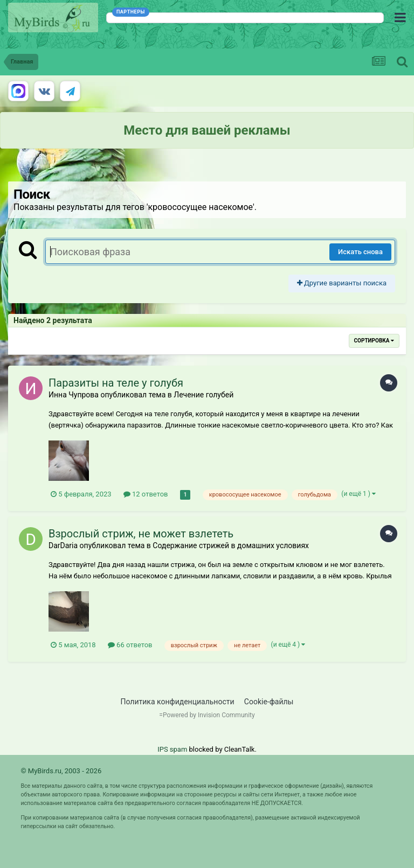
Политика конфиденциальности (178, 702)
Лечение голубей (203, 395)
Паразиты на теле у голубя (116, 383)
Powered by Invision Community (209, 715)
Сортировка (374, 341)
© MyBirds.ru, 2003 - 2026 (61, 771)
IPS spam (172, 749)
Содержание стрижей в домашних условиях (231, 545)
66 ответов (130, 645)
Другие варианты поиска (342, 283)
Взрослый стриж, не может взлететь (141, 534)
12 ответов (146, 494)
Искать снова (360, 252)
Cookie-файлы (269, 702)
